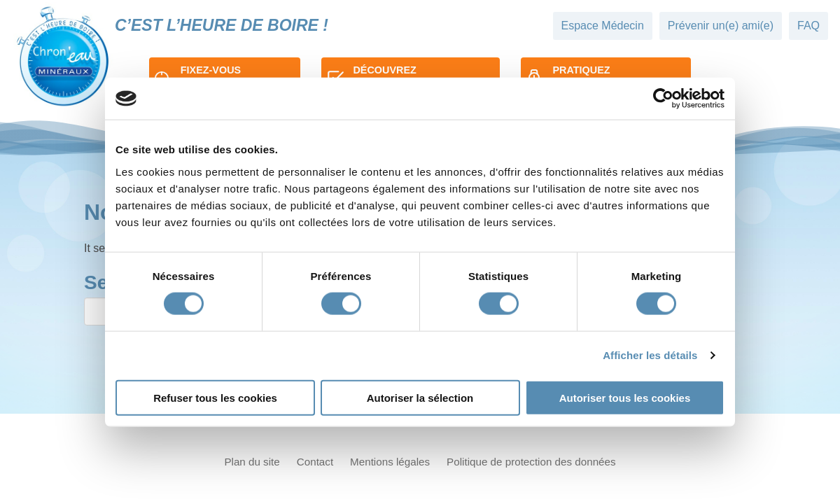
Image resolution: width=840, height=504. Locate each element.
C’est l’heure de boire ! (222, 25)
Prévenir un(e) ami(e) (721, 26)
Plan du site (252, 462)
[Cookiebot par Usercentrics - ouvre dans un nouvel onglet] (663, 99)
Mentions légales (390, 462)
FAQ (808, 26)
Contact (315, 462)
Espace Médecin (603, 26)
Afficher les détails (650, 355)
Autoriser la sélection (420, 397)
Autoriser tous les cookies (625, 397)
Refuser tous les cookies (215, 397)
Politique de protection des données (531, 462)
